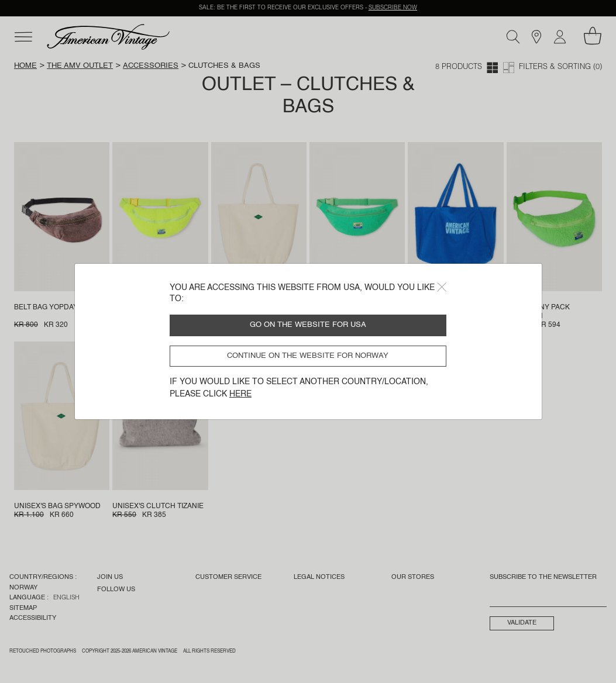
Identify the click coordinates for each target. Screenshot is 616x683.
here (240, 394)
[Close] (442, 287)
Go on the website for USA (308, 325)
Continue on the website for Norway (308, 356)
